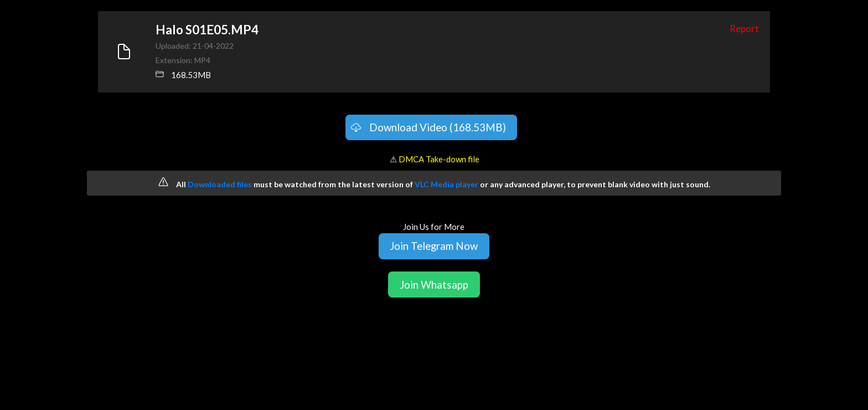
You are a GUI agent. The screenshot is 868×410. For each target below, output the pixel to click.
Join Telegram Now (434, 246)
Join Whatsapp (434, 285)
